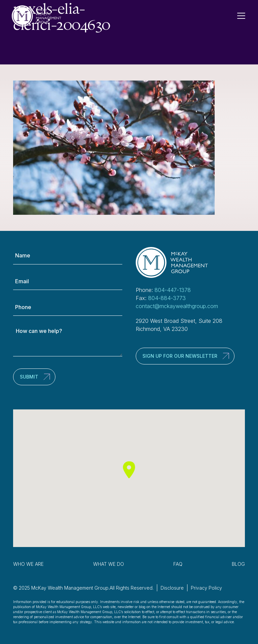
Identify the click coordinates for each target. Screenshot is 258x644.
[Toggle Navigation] (244, 16)
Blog (238, 564)
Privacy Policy (206, 588)
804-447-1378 (173, 290)
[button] (129, 470)
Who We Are (28, 564)
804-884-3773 (167, 298)
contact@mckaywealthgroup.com (177, 306)
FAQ (178, 564)
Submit (29, 377)
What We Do (109, 564)
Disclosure (172, 588)
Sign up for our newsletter (180, 356)
